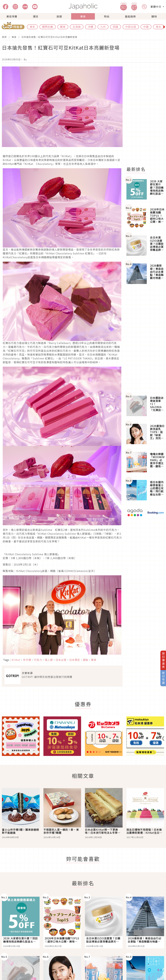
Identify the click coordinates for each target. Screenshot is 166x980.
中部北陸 (131, 27)
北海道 (77, 27)
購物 (154, 16)
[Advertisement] (145, 340)
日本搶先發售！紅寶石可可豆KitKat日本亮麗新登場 (49, 37)
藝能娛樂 (130, 16)
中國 (146, 27)
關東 (63, 27)
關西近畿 (48, 27)
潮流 (36, 16)
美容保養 (12, 16)
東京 (32, 27)
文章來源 (27, 673)
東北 (158, 27)
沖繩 (91, 27)
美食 (83, 16)
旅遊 (59, 16)
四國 (116, 27)
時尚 (107, 16)
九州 (103, 27)
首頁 (4, 37)
